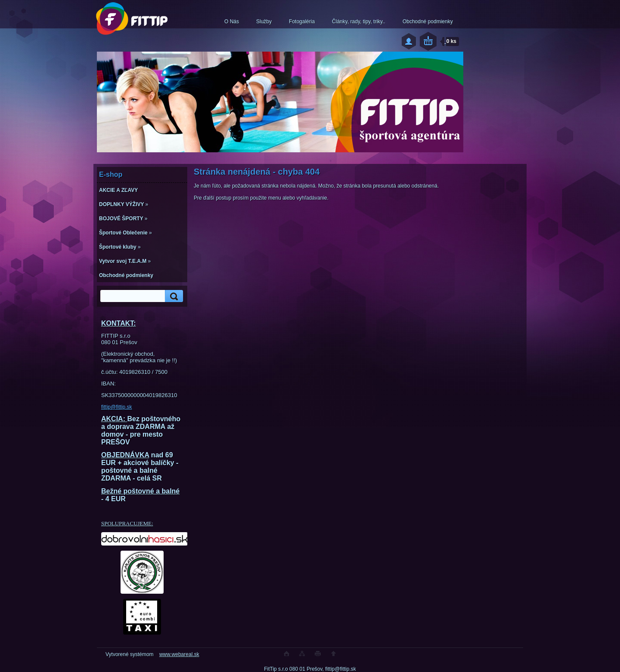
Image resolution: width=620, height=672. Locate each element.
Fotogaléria (302, 22)
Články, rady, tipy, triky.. (359, 22)
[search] (173, 296)
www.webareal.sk (179, 654)
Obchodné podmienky (428, 22)
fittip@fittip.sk (117, 407)
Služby (264, 22)
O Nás (232, 22)
